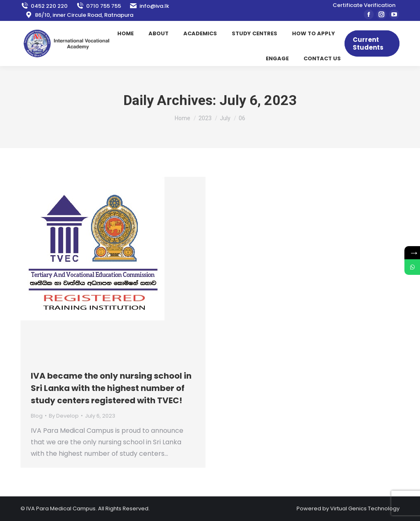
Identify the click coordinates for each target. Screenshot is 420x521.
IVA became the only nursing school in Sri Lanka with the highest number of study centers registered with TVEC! (111, 388)
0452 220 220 (44, 6)
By (64, 416)
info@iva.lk (149, 6)
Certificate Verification (364, 5)
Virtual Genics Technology (365, 508)
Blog (37, 416)
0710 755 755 (98, 6)
